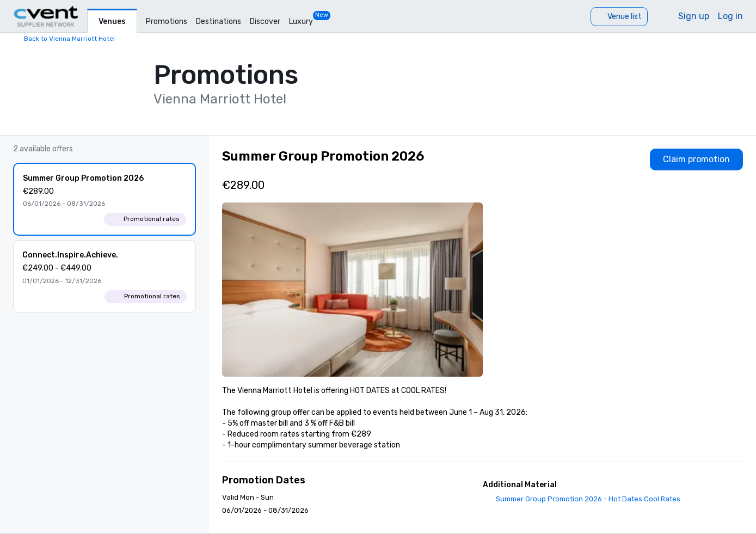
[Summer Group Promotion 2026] (105, 200)
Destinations (219, 22)
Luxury (301, 22)
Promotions (167, 22)
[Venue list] (619, 17)
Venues (112, 22)
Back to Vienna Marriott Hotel (69, 39)
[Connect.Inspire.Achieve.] (105, 276)
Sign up (694, 16)
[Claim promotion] (696, 159)
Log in (730, 16)
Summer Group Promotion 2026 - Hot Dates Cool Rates (588, 499)
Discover (265, 22)
